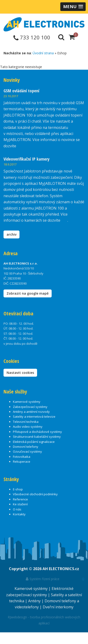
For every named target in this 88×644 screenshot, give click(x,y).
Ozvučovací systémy (27, 451)
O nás (17, 509)
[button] (73, 7)
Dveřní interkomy (58, 607)
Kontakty (19, 514)
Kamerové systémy (27, 402)
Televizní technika (26, 422)
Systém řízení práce (43, 579)
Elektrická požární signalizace (34, 442)
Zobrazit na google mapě (28, 293)
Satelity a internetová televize (34, 417)
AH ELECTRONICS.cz (61, 569)
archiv (11, 234)
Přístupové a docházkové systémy (37, 432)
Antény (35, 601)
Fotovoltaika (22, 457)
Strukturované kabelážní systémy (37, 437)
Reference (20, 499)
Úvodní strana (43, 53)
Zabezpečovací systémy (30, 407)
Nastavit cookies (20, 373)
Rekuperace (22, 461)
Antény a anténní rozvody (31, 412)
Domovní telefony (26, 447)
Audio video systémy (28, 427)
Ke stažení (20, 504)
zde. (21, 146)
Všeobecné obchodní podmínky (35, 494)
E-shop (18, 489)
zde (64, 220)
